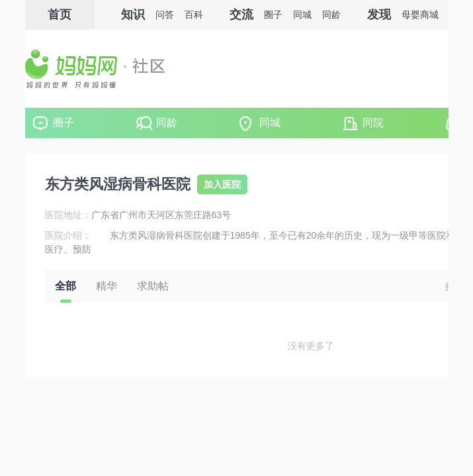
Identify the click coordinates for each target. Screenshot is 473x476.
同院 (373, 123)
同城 (270, 123)
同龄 (167, 123)
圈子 (64, 123)
